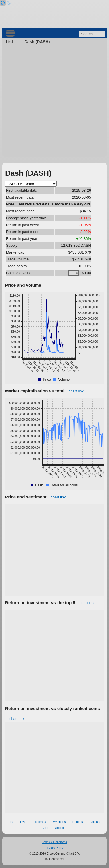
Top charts (39, 822)
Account (95, 822)
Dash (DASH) (37, 42)
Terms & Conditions (54, 842)
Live (23, 822)
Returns (78, 822)
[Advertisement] (54, 102)
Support (60, 828)
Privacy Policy (54, 848)
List (9, 42)
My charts (59, 822)
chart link (76, 391)
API (46, 828)
